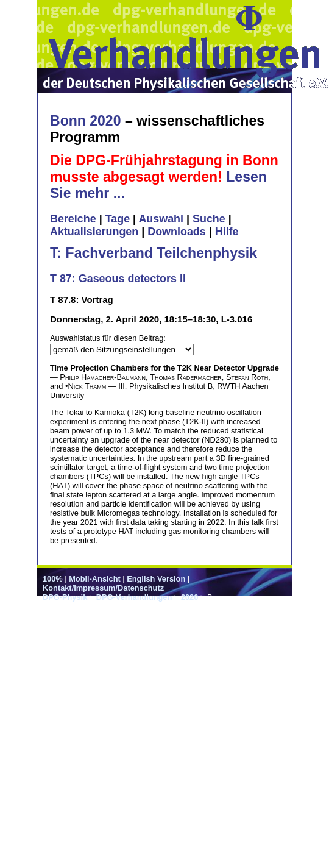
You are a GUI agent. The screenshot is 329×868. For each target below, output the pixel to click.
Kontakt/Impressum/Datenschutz (103, 588)
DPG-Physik (65, 597)
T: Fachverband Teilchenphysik (154, 253)
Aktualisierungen (94, 232)
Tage (118, 219)
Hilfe (227, 232)
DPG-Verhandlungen (134, 597)
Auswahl (161, 219)
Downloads (177, 232)
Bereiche (73, 219)
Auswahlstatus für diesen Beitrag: (108, 338)
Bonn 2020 (85, 121)
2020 (189, 597)
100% (53, 579)
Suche (209, 219)
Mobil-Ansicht (95, 579)
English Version (156, 579)
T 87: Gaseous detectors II (118, 279)
